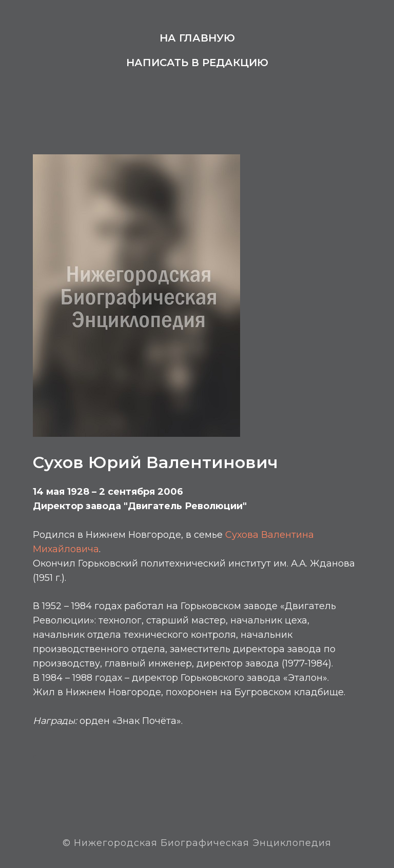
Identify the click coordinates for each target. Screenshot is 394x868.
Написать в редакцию (197, 63)
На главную (197, 38)
